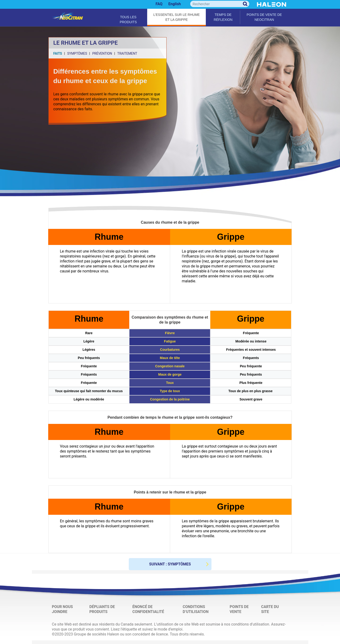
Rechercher (245, 4)
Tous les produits (128, 19)
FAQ (159, 4)
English (175, 4)
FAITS (58, 53)
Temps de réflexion (223, 17)
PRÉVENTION (102, 53)
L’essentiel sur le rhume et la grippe (176, 17)
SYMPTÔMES (77, 53)
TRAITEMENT (127, 53)
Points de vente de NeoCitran (264, 17)
